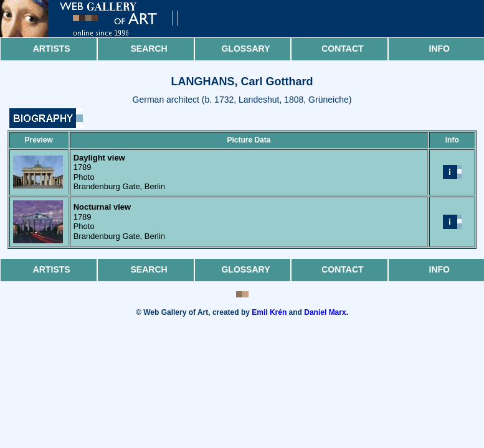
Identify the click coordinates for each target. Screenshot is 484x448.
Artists (52, 49)
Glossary (245, 49)
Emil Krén (269, 312)
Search (149, 49)
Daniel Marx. (326, 312)
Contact (342, 49)
